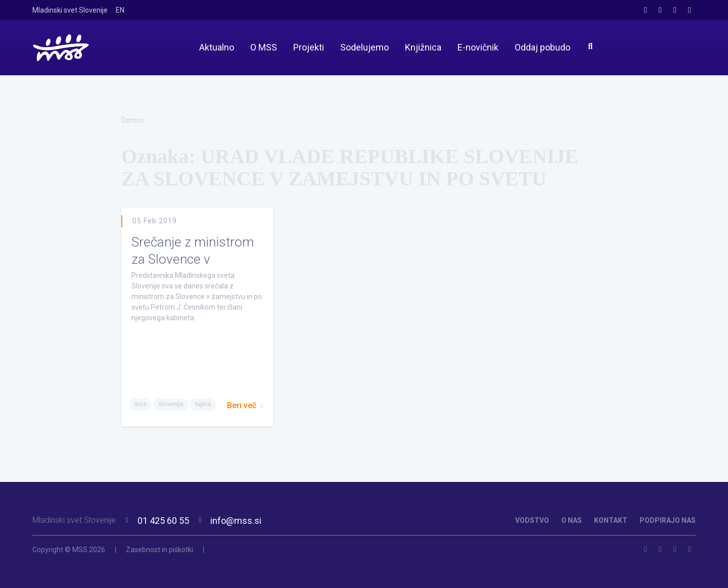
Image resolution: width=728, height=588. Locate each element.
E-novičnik (478, 47)
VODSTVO (532, 520)
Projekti (309, 47)
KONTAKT (611, 520)
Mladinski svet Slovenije (70, 10)
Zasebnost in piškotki (160, 550)
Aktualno (217, 47)
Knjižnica (423, 47)
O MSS (264, 47)
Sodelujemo (365, 47)
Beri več (245, 405)
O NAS (572, 520)
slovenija (171, 404)
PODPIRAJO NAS (668, 520)
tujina (203, 404)
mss (140, 404)
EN (120, 10)
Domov (133, 120)
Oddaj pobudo (542, 47)
